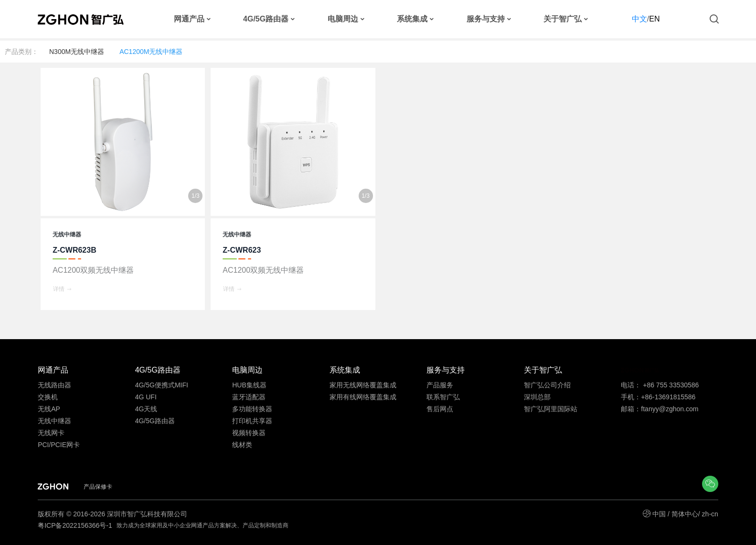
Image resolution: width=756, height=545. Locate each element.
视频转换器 (249, 433)
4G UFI (146, 397)
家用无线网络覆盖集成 (363, 385)
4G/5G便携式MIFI (162, 385)
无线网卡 (51, 433)
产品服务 (440, 385)
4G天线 (146, 409)
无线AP (49, 409)
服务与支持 (486, 19)
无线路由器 (54, 385)
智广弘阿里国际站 (551, 409)
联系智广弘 (443, 397)
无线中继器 (54, 421)
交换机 (48, 397)
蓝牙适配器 (249, 397)
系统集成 (412, 19)
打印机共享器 (252, 421)
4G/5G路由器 (266, 19)
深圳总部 (537, 397)
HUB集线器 (249, 385)
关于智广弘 (563, 19)
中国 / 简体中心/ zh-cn (685, 514)
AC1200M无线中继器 (151, 52)
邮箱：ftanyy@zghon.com (660, 409)
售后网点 (440, 409)
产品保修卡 (98, 487)
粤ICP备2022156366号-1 (76, 525)
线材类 (242, 445)
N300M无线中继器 (77, 52)
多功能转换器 (252, 409)
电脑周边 (343, 19)
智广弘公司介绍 (547, 385)
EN (654, 19)
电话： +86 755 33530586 (660, 385)
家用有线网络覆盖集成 (363, 397)
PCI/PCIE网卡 (59, 445)
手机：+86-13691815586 (658, 397)
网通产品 (189, 19)
